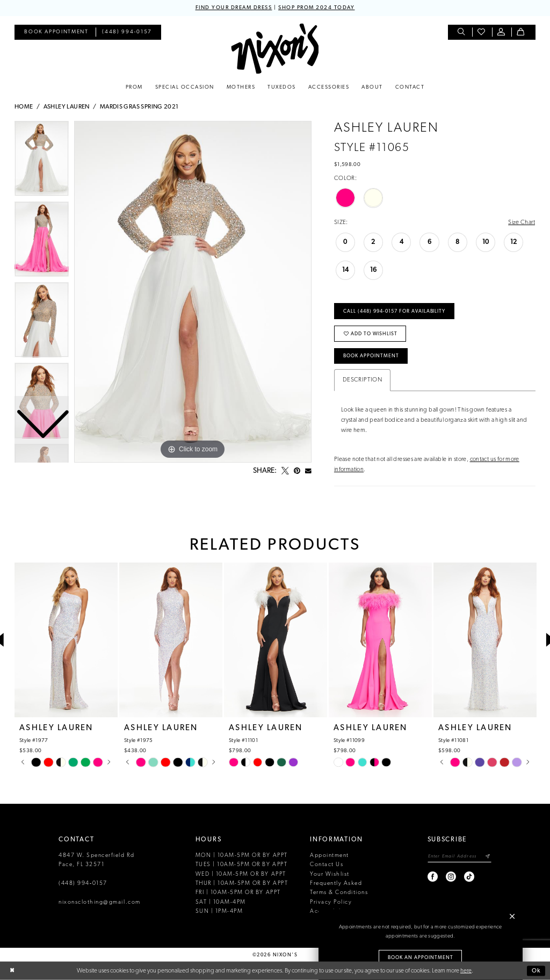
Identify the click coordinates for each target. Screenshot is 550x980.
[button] (502, 33)
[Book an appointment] (56, 33)
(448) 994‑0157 (83, 884)
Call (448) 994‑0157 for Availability (394, 311)
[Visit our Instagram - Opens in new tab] (451, 877)
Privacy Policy (331, 902)
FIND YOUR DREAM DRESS (234, 8)
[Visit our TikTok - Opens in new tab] (470, 877)
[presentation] (66, 640)
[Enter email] (459, 857)
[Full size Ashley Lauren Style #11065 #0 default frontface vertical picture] (193, 292)
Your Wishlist (330, 874)
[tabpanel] (193, 292)
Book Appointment (371, 356)
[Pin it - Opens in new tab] (297, 471)
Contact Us (327, 865)
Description (362, 380)
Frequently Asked (336, 884)
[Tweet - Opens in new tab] (285, 471)
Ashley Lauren (67, 107)
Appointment (330, 856)
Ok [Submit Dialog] (536, 970)
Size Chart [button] (522, 222)
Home (24, 107)
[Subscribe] (488, 857)
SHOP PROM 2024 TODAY (316, 8)
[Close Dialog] (12, 971)
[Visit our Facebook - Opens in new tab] (433, 877)
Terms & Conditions (339, 893)
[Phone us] (127, 33)
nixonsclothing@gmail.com (100, 902)
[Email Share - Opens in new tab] (308, 471)
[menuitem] (56, 33)
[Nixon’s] (275, 49)
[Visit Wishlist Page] (482, 33)
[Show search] (462, 33)
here (466, 970)
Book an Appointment (421, 958)
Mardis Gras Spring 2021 (139, 107)
